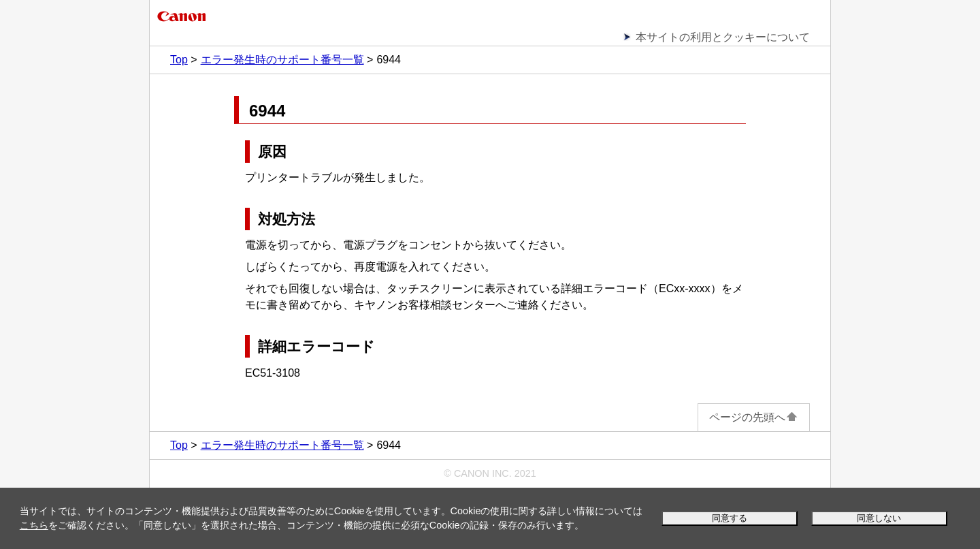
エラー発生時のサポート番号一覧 (282, 60)
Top (179, 60)
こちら (34, 525)
